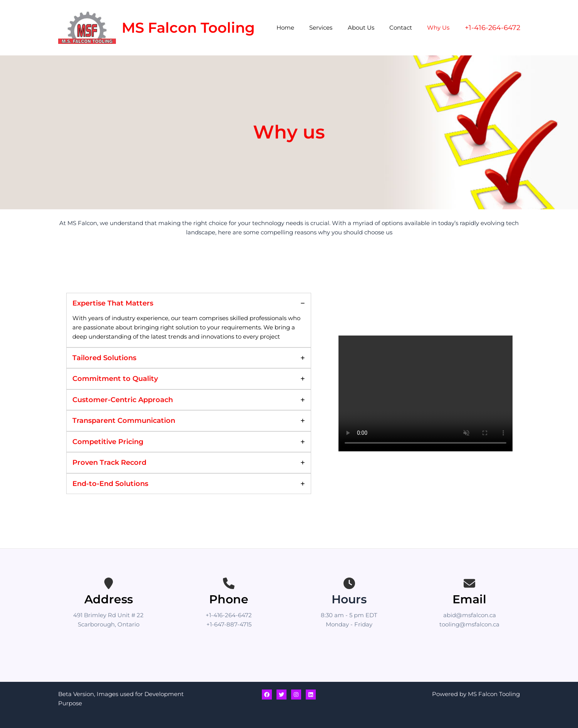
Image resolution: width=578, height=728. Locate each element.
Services (333, 28)
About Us (370, 28)
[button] (493, 28)
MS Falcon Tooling (188, 28)
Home (302, 28)
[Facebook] (267, 695)
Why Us (440, 28)
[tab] (189, 320)
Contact (406, 28)
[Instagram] (296, 695)
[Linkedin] (311, 695)
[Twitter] (281, 695)
